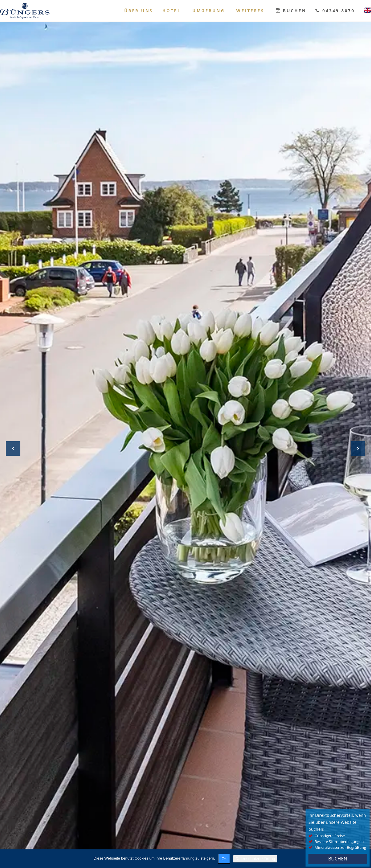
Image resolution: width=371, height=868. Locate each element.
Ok (224, 859)
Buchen (294, 11)
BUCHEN (338, 859)
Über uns (139, 11)
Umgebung (208, 11)
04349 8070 (339, 11)
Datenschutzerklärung (255, 859)
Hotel (172, 11)
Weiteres (250, 11)
